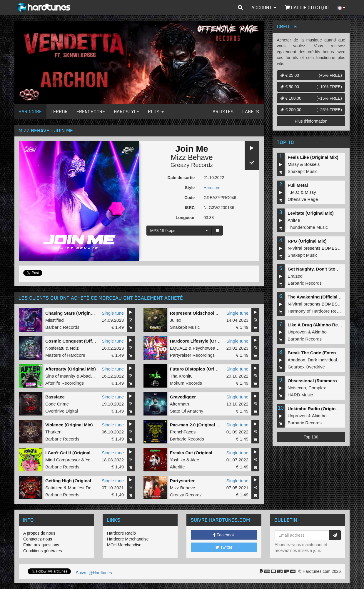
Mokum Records (186, 383)
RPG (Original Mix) (307, 241)
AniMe (294, 220)
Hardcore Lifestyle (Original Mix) (204, 341)
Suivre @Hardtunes (94, 573)
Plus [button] (156, 111)
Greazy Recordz (192, 165)
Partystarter (182, 481)
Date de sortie (181, 178)
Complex (317, 388)
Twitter (224, 547)
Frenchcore (91, 111)
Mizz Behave (192, 157)
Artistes (223, 111)
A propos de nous (39, 533)
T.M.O (293, 192)
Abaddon (89, 376)
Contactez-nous (38, 539)
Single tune (113, 313)
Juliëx (176, 320)
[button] (240, 7)
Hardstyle (127, 111)
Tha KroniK (181, 376)
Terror (59, 111)
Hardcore (30, 111)
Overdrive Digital (62, 411)
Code (189, 198)
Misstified (55, 320)
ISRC (190, 208)
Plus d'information (311, 121)
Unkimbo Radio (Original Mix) (318, 409)
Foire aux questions (41, 545)
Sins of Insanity (60, 376)
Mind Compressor (63, 460)
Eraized (295, 276)
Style (190, 188)
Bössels (312, 164)
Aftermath (180, 404)
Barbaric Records (62, 327)
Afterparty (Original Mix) (71, 369)
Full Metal (298, 185)
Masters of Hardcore (65, 355)
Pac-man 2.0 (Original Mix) (198, 425)
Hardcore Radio (121, 533)
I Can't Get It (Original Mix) (73, 453)
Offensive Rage (303, 199)
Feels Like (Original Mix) (313, 157)
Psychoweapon (208, 348)
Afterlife (177, 467)
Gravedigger (183, 397)
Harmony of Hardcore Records (317, 311)
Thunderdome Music (308, 227)
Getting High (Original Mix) (73, 481)
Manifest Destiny (84, 488)
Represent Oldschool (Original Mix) (207, 313)
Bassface (55, 397)
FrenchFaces (183, 432)
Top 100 (311, 437)
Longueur (185, 218)
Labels (251, 111)
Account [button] (264, 7)
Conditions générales (43, 551)
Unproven (297, 332)
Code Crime (57, 404)
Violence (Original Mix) (69, 425)
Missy (293, 164)
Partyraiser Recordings (192, 355)
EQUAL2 (179, 348)
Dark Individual (322, 360)
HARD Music (300, 395)
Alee (195, 460)
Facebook (224, 535)
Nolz (74, 348)
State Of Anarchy (187, 411)
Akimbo (319, 332)
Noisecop (297, 388)
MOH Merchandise (124, 545)
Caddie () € (307, 7)
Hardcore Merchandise (128, 539)
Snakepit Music (185, 327)
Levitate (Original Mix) (311, 213)
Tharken (53, 432)
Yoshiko (93, 460)
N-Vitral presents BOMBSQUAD (319, 248)
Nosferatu (55, 348)
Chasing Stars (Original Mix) (75, 313)
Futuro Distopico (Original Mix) (202, 369)
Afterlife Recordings (65, 383)
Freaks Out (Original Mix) (196, 453)
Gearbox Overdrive (306, 367)
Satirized (54, 488)
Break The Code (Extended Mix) (321, 353)
